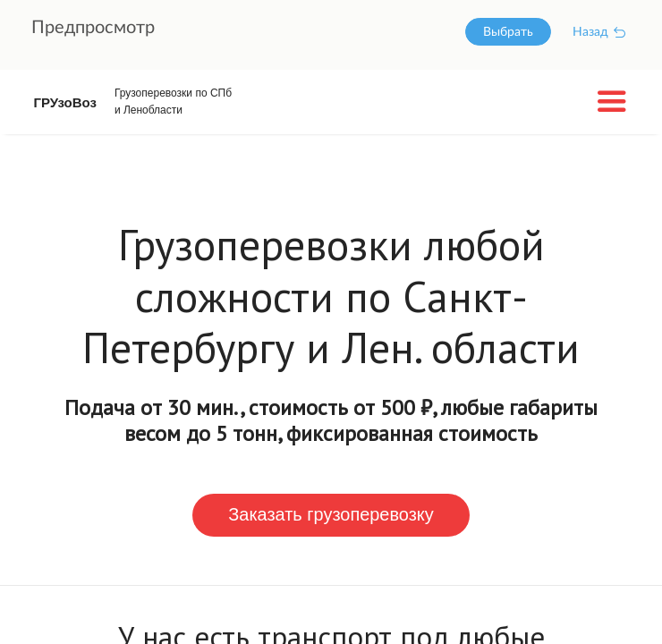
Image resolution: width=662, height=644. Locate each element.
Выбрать (508, 32)
